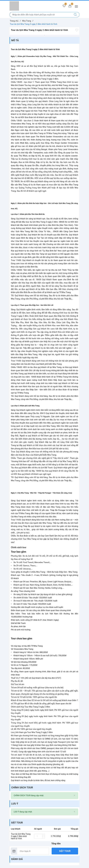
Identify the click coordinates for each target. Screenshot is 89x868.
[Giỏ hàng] (70, 6)
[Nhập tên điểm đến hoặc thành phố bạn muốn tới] (40, 15)
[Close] (75, 795)
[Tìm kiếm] (75, 15)
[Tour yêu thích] (64, 6)
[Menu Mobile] (77, 6)
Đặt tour (65, 851)
